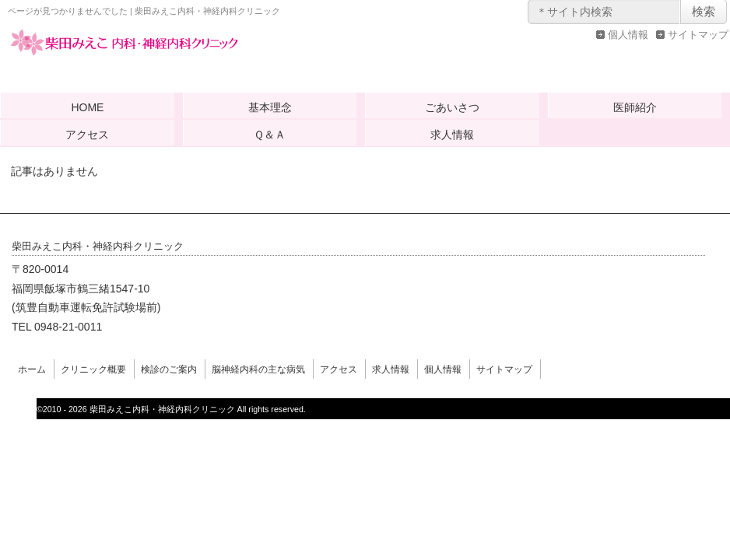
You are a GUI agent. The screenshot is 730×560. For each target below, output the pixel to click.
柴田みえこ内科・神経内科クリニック (125, 58)
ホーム (32, 369)
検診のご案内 (169, 369)
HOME (87, 107)
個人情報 (628, 35)
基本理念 (270, 107)
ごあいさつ (452, 107)
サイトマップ (698, 35)
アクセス (87, 135)
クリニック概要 (93, 369)
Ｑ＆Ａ (270, 135)
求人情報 (452, 135)
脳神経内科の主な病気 (258, 369)
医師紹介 (635, 107)
